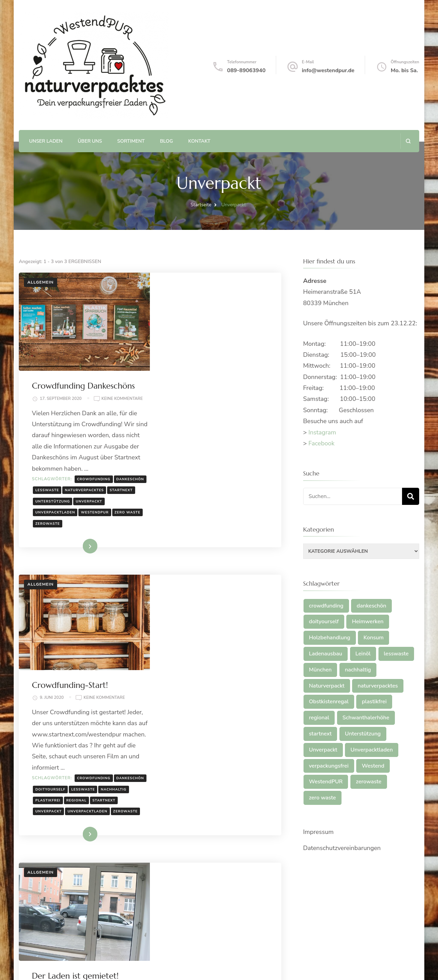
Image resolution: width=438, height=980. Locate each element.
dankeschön (181, 400)
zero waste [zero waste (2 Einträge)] (323, 798)
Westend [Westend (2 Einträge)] (373, 766)
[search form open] (408, 141)
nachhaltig (180, 638)
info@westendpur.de (328, 70)
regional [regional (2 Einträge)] (319, 718)
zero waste (180, 444)
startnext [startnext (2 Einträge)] (320, 734)
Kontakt (199, 141)
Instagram (322, 432)
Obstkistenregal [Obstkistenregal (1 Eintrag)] (329, 702)
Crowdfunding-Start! (202, 511)
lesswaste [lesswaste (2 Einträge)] (396, 654)
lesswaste (212, 400)
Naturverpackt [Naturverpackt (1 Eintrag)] (327, 686)
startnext (223, 411)
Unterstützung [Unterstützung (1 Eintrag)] (363, 734)
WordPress (187, 966)
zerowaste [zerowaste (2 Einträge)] (369, 782)
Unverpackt (221, 422)
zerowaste (211, 444)
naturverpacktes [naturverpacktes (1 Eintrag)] (378, 686)
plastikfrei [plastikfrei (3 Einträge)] (374, 702)
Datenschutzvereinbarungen (342, 848)
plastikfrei (211, 638)
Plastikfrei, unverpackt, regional (103, 956)
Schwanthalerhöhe (189, 842)
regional (240, 638)
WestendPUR (227, 433)
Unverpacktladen (187, 433)
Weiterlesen (204, 467)
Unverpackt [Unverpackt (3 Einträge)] (323, 750)
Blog (167, 141)
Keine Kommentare (192, 308)
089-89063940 (246, 70)
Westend (177, 864)
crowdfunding (226, 389)
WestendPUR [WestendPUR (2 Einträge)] (326, 782)
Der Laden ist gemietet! (207, 727)
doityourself (216, 626)
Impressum (318, 832)
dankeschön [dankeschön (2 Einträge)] (371, 606)
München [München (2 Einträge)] (320, 670)
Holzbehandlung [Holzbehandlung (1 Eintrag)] (330, 638)
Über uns (90, 141)
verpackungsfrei (232, 853)
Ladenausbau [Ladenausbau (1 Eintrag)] (326, 654)
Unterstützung (184, 422)
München (242, 820)
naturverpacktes (186, 411)
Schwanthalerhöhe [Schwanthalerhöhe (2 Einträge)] (366, 718)
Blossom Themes (112, 966)
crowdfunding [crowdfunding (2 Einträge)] (326, 606)
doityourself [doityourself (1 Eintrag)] (324, 622)
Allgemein (41, 282)
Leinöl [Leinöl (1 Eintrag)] (363, 654)
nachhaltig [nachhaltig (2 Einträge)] (358, 670)
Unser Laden (46, 141)
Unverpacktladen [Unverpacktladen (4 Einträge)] (372, 750)
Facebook (321, 443)
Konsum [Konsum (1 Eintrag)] (373, 638)
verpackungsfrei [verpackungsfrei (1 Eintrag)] (329, 766)
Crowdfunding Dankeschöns (215, 288)
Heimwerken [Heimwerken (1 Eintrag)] (368, 622)
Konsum (217, 820)
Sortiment (131, 141)
